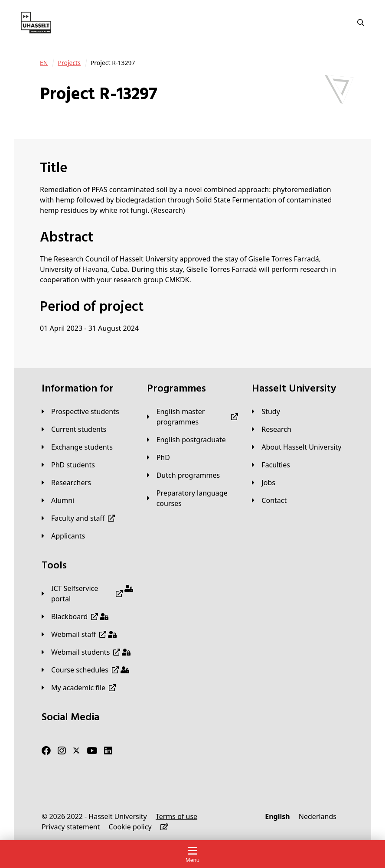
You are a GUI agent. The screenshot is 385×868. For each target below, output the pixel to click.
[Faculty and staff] (78, 518)
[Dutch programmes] (184, 475)
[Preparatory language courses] (193, 498)
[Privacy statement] (71, 827)
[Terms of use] (176, 816)
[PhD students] (68, 465)
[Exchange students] (77, 447)
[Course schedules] (85, 670)
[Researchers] (66, 483)
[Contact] (269, 500)
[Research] (272, 429)
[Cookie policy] (130, 827)
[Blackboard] (75, 617)
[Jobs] (264, 483)
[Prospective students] (80, 411)
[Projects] (69, 63)
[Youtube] (92, 751)
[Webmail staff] (79, 634)
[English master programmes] (193, 417)
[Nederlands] (318, 816)
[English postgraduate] (186, 440)
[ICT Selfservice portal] (87, 594)
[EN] (44, 63)
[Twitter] (76, 751)
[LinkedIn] (108, 751)
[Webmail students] (86, 652)
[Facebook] (46, 751)
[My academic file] (79, 688)
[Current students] (74, 429)
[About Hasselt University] (297, 447)
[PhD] (158, 457)
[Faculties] (271, 465)
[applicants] (63, 536)
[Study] (266, 411)
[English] (277, 816)
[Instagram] (62, 751)
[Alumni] (58, 500)
